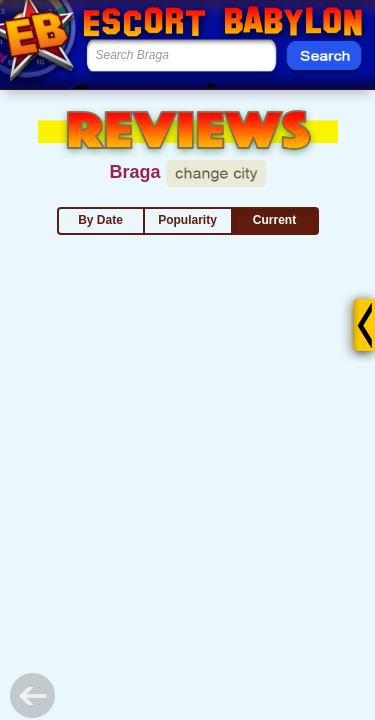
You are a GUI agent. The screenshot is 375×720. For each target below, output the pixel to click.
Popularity (187, 220)
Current (274, 220)
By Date (100, 220)
